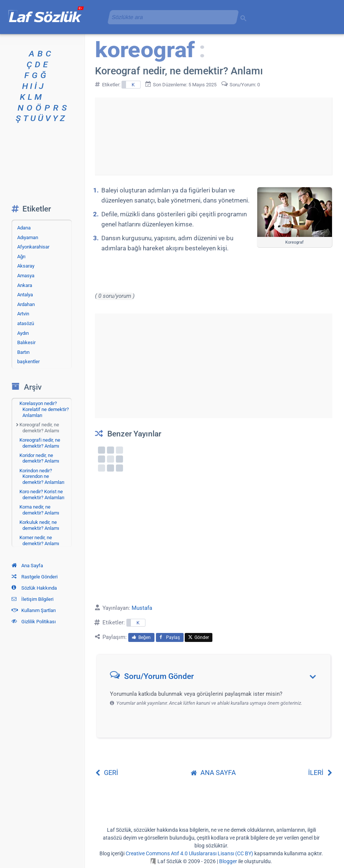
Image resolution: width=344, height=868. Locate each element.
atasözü (26, 323)
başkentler (28, 362)
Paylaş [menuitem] (170, 637)
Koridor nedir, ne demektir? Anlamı (39, 458)
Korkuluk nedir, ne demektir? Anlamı (39, 525)
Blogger (228, 861)
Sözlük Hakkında (34, 588)
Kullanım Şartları (34, 610)
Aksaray (26, 266)
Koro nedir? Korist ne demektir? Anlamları (42, 495)
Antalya (25, 295)
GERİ (107, 773)
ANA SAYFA (213, 773)
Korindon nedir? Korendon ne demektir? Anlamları (42, 476)
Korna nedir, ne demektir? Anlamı (39, 510)
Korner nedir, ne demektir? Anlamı (39, 540)
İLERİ (320, 773)
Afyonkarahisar (33, 247)
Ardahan (26, 304)
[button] (216, 678)
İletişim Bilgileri (33, 599)
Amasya (26, 276)
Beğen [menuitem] (141, 637)
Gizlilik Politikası (34, 622)
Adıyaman (28, 237)
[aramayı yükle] (170, 17)
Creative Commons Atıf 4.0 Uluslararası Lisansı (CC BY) (189, 853)
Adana (24, 228)
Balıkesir (26, 342)
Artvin (23, 314)
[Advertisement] (214, 135)
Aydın (23, 333)
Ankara (25, 285)
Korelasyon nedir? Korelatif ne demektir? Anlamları (44, 409)
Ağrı (21, 257)
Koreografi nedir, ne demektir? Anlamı (40, 443)
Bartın (23, 352)
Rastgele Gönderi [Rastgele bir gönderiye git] (35, 577)
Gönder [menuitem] (199, 637)
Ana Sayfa (27, 566)
